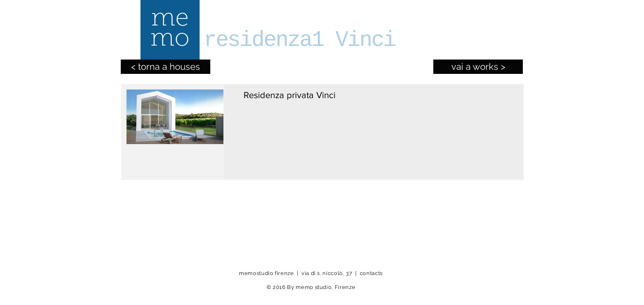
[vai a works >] (478, 67)
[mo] (170, 40)
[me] (170, 20)
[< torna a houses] (166, 67)
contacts (371, 273)
